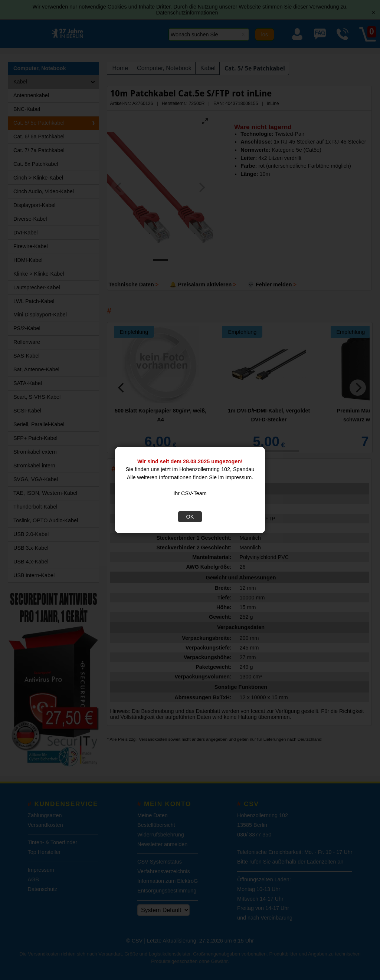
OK (190, 517)
